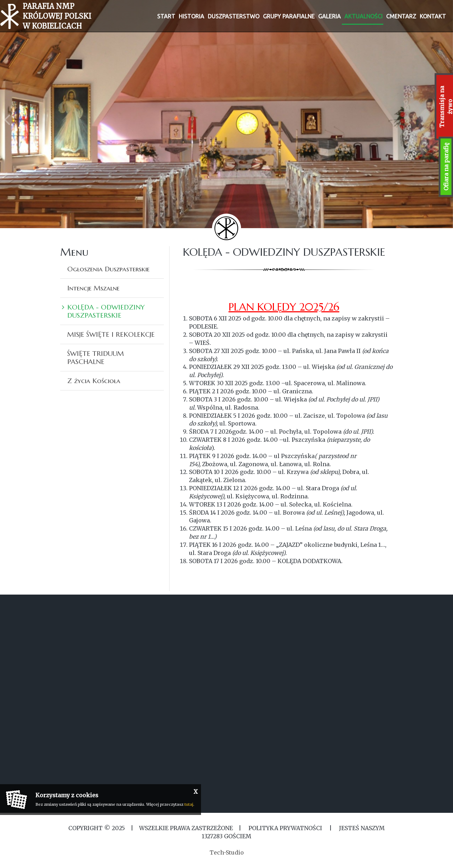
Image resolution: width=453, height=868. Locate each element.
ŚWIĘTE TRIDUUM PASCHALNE (96, 357)
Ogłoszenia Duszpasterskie (108, 269)
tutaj (189, 804)
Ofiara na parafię (446, 167)
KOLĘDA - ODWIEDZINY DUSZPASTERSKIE (106, 311)
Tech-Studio (227, 852)
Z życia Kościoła (94, 381)
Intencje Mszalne (93, 288)
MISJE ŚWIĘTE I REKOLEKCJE (111, 334)
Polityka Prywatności (285, 828)
